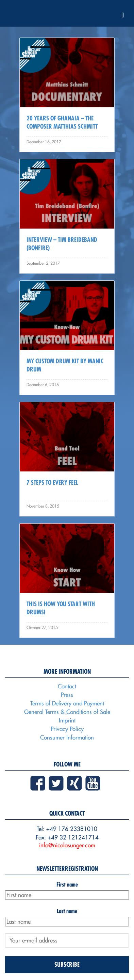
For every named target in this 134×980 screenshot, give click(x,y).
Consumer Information (67, 737)
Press (67, 695)
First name (67, 884)
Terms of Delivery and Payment (67, 703)
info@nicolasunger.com (67, 845)
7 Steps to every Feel (52, 482)
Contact (67, 686)
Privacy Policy (67, 729)
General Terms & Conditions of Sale (67, 712)
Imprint (67, 720)
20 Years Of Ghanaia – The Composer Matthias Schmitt (62, 122)
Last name (67, 911)
